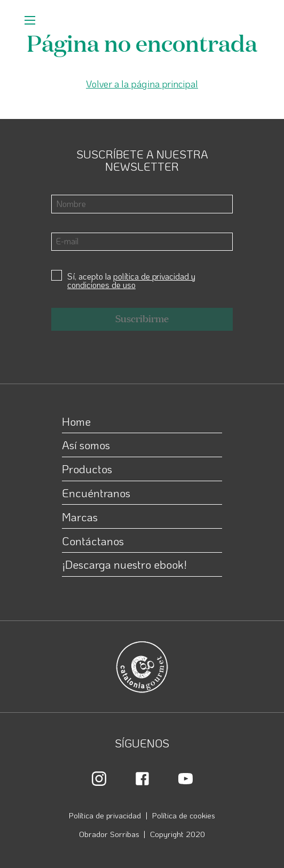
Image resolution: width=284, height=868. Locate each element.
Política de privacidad (105, 815)
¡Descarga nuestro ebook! (124, 564)
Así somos (86, 445)
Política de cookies (184, 815)
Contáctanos (93, 541)
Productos (87, 469)
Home (76, 421)
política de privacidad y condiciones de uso (131, 280)
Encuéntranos (96, 493)
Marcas (80, 517)
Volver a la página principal (142, 84)
